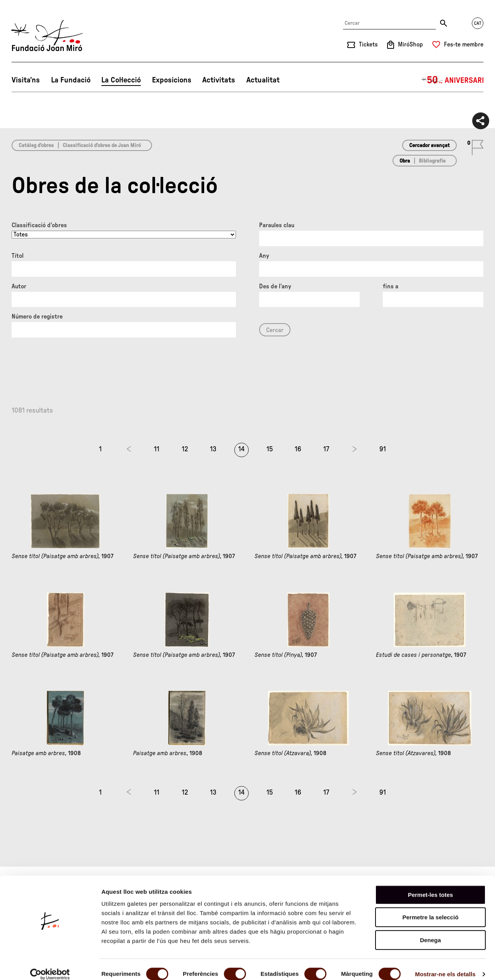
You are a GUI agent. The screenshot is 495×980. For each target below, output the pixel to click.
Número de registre (37, 317)
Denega (430, 931)
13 (213, 449)
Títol (18, 256)
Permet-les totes (431, 885)
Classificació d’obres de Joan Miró (102, 146)
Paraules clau (277, 225)
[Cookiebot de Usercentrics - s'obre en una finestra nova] (50, 965)
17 (326, 449)
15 (270, 449)
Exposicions (172, 80)
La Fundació (71, 80)
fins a (391, 286)
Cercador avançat (429, 146)
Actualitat (263, 80)
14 (242, 449)
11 (157, 449)
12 (185, 449)
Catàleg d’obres (36, 146)
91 (383, 449)
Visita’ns (26, 80)
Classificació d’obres (39, 225)
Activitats (219, 80)
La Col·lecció (121, 80)
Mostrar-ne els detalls (445, 965)
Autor (19, 286)
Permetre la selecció (430, 908)
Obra (405, 161)
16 (298, 449)
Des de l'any (275, 286)
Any (264, 256)
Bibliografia (432, 161)
